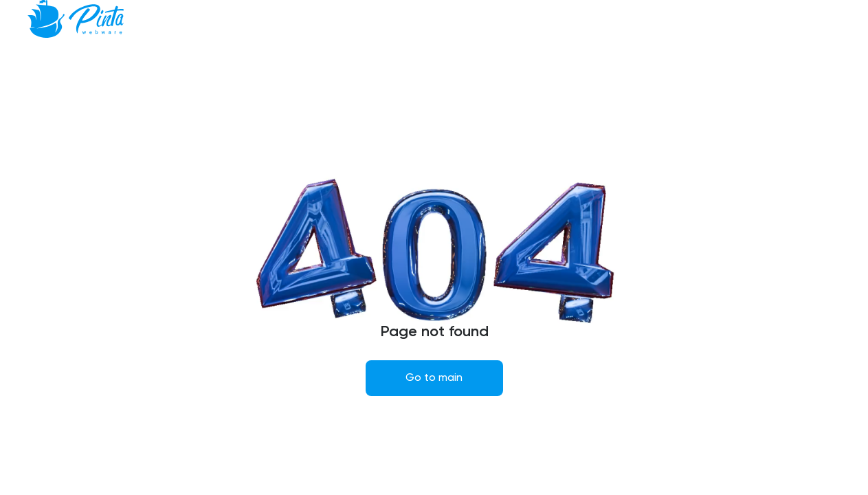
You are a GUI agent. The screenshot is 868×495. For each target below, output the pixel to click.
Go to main (434, 378)
